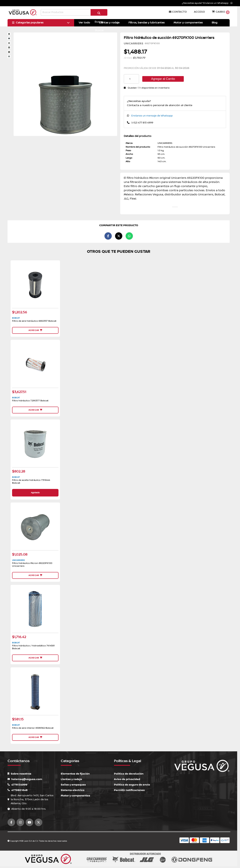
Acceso (199, 12)
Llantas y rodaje (71, 779)
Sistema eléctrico (73, 790)
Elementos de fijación (75, 774)
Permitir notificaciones (129, 790)
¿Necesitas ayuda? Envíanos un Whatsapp (207, 3)
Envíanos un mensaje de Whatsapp (152, 116)
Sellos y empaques (73, 785)
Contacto (178, 12)
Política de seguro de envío (132, 785)
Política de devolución (129, 774)
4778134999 (17, 785)
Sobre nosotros (19, 774)
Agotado (35, 493)
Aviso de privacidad (127, 779)
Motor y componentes (75, 796)
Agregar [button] (35, 330)
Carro (221, 12)
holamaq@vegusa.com (25, 779)
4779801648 (18, 790)
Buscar (99, 14)
